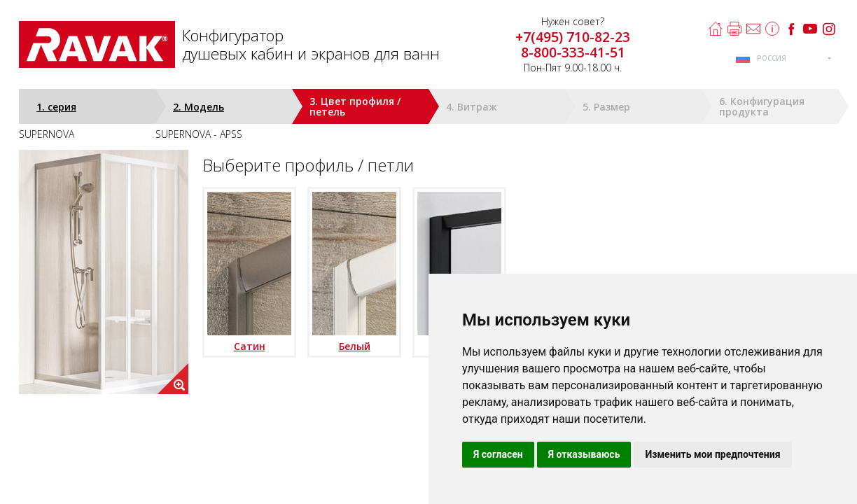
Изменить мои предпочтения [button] (712, 454)
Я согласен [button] (498, 454)
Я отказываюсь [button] (584, 454)
